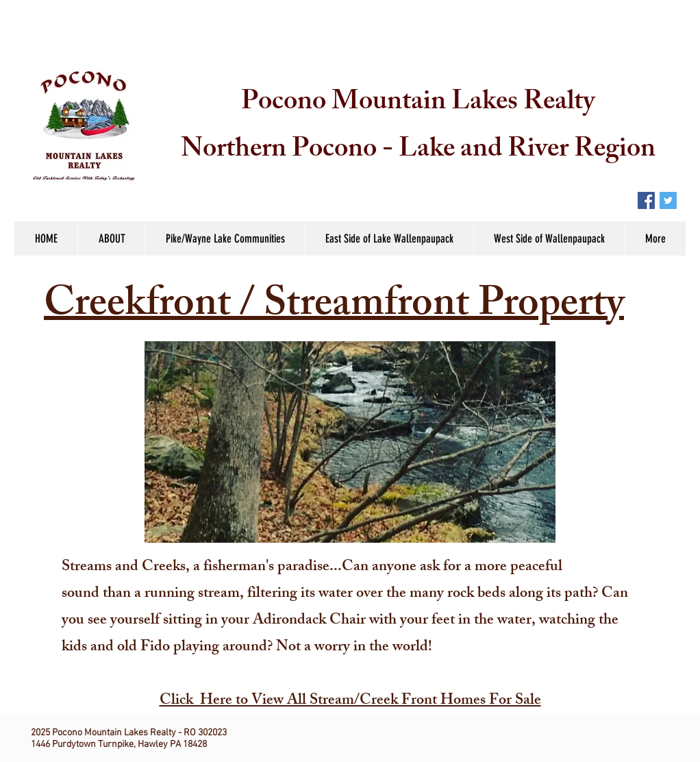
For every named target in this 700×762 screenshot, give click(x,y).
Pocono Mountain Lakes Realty (418, 104)
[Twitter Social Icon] (668, 200)
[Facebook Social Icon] (646, 200)
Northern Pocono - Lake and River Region (418, 151)
